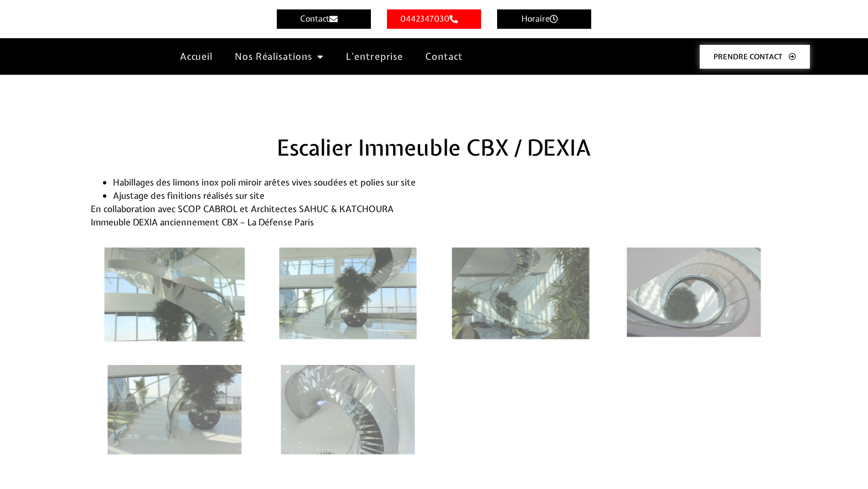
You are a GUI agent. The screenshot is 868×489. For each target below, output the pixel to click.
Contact (444, 56)
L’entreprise (374, 56)
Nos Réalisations (279, 57)
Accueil (196, 56)
